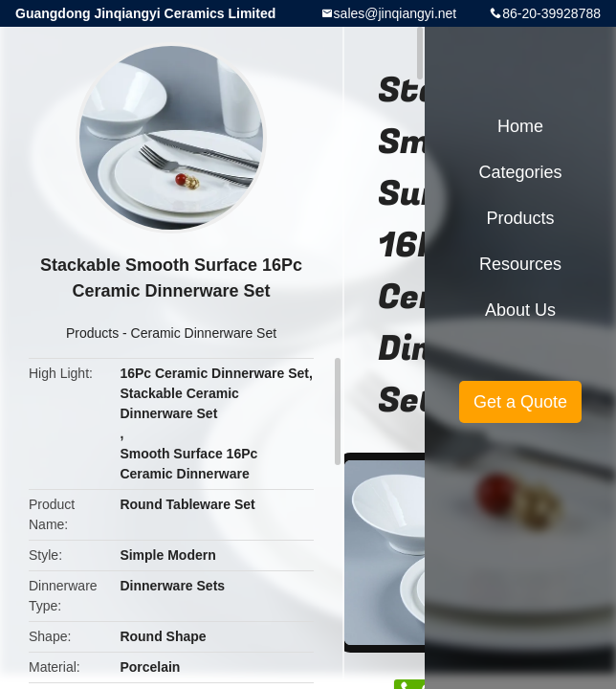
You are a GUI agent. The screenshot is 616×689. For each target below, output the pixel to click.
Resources (520, 264)
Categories (520, 172)
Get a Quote (520, 402)
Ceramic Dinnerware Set (204, 333)
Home (520, 126)
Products (92, 333)
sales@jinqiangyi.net (396, 13)
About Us (520, 310)
